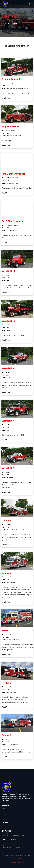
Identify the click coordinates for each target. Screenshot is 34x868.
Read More (6, 98)
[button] (30, 4)
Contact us (6, 818)
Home (4, 808)
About (4, 812)
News (4, 815)
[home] (5, 4)
